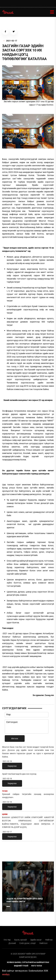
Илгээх (15, 739)
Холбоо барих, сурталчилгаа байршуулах (28, 962)
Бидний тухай (21, 966)
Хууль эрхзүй (20, 940)
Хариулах (12, 766)
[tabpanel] (28, 887)
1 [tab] (8, 850)
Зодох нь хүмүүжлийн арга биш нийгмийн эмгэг (24, 900)
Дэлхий (12, 943)
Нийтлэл (43, 943)
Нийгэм (49, 940)
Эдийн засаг (36, 940)
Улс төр (7, 940)
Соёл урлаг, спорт (28, 943)
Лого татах (37, 966)
